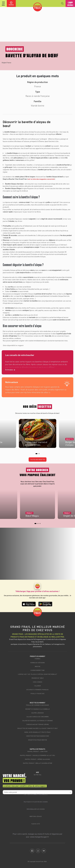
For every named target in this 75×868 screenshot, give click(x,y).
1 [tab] (37, 454)
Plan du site (36, 824)
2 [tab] (40, 454)
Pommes (38, 659)
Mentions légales (36, 816)
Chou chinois (38, 682)
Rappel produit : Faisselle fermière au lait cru (37, 755)
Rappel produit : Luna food (37, 751)
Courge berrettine (37, 670)
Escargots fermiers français (37, 690)
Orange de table (38, 678)
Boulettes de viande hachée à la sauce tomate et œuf (38, 728)
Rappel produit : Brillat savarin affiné (38, 763)
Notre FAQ (37, 775)
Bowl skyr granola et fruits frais (37, 732)
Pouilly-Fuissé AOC (38, 693)
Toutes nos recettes (38, 460)
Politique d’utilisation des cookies (36, 802)
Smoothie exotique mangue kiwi (38, 736)
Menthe (38, 666)
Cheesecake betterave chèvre (38, 724)
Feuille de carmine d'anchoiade (37, 705)
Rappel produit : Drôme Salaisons (37, 759)
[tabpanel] (38, 433)
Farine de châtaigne (38, 663)
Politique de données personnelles (36, 794)
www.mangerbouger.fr (40, 837)
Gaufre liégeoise (38, 713)
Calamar (37, 686)
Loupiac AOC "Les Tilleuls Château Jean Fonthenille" (37, 674)
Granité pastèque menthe (37, 740)
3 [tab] (41, 524)
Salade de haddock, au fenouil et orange (37, 721)
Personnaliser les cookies (36, 809)
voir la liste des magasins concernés (41, 179)
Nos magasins (36, 787)
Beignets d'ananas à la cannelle (38, 709)
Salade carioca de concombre (38, 717)
